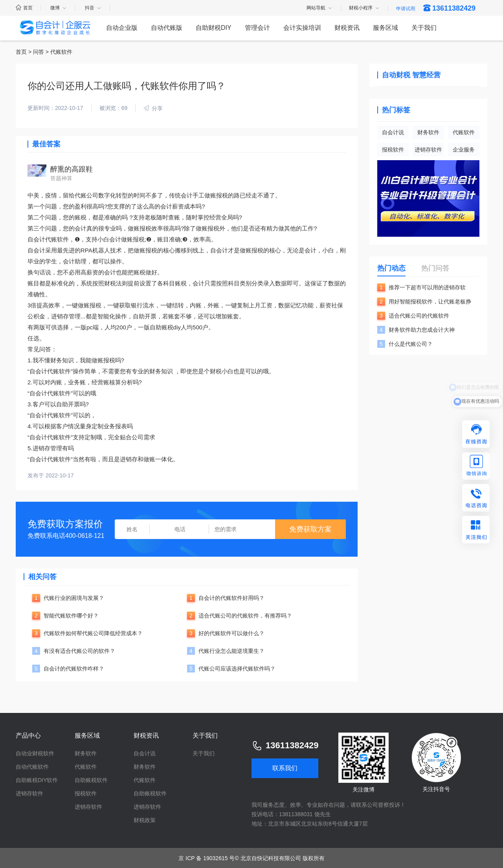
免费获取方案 (310, 529)
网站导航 (320, 8)
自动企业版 (122, 28)
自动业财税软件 (35, 753)
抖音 (93, 8)
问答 (39, 52)
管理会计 (257, 28)
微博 (59, 8)
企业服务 (464, 150)
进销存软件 (428, 150)
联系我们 (285, 768)
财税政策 (145, 820)
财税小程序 (364, 8)
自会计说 (393, 132)
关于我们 (424, 28)
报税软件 (393, 150)
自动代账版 (167, 28)
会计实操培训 (302, 28)
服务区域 (386, 28)
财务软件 (428, 132)
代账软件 (464, 132)
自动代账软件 (32, 767)
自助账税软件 (91, 780)
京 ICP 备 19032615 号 (207, 858)
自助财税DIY (214, 28)
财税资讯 (347, 28)
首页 (24, 8)
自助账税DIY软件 (37, 780)
